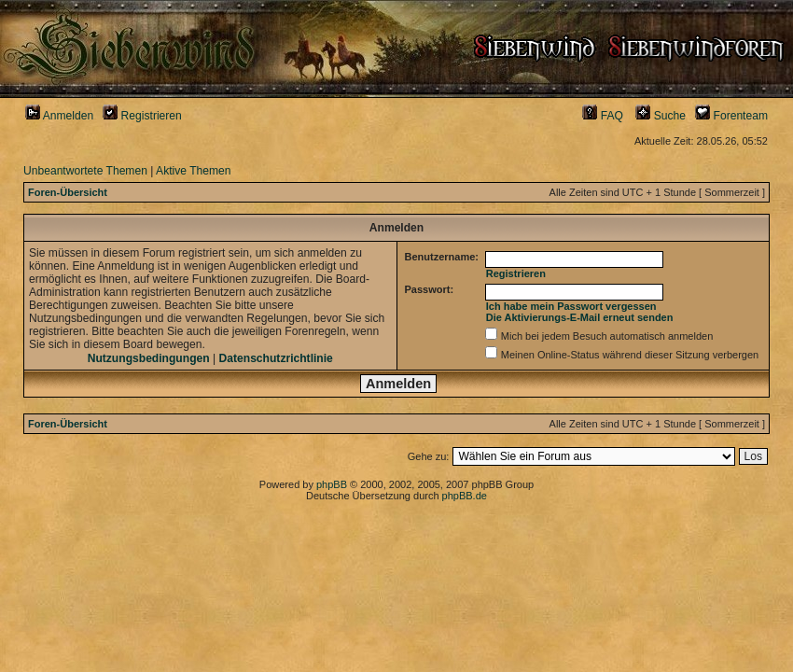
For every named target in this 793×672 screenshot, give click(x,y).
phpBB (332, 484)
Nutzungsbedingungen (149, 358)
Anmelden (59, 116)
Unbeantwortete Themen (85, 171)
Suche (661, 116)
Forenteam (731, 116)
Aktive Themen (193, 171)
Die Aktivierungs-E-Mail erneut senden (580, 317)
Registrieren (142, 116)
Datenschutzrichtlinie (276, 358)
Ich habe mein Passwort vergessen (571, 306)
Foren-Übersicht (68, 192)
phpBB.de (465, 496)
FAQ (603, 116)
